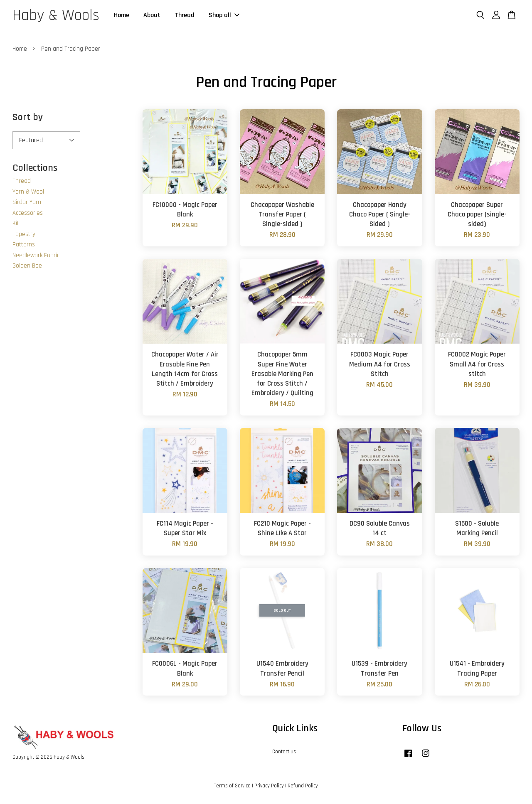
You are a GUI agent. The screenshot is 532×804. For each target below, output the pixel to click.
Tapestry (24, 235)
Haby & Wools (56, 16)
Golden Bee (27, 267)
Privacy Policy (269, 787)
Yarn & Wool (28, 193)
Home (122, 16)
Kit (16, 225)
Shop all (224, 16)
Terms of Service (232, 787)
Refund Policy (303, 787)
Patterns (24, 246)
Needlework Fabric (36, 257)
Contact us (284, 753)
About (152, 16)
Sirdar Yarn (27, 203)
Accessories (28, 214)
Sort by (28, 118)
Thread (185, 16)
